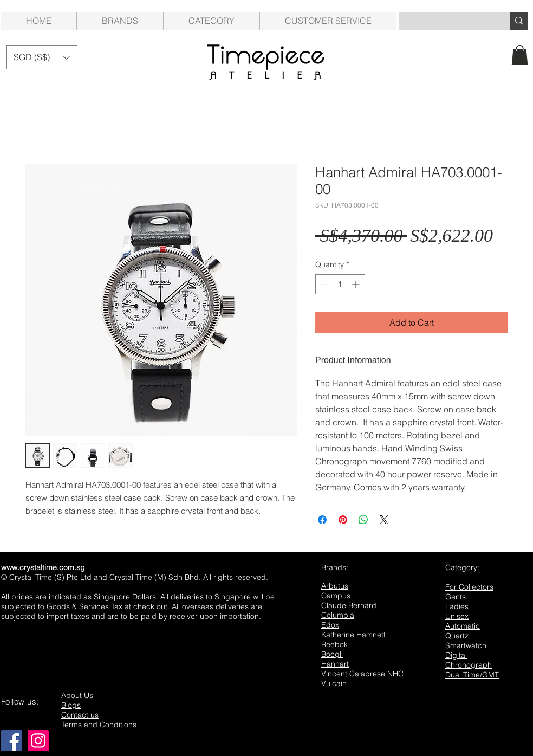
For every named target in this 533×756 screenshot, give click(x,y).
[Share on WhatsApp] (363, 520)
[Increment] (357, 284)
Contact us (80, 715)
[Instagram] (38, 741)
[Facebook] (12, 741)
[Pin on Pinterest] (343, 520)
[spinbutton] (340, 284)
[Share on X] (384, 520)
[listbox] (42, 57)
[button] (211, 21)
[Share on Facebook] (322, 520)
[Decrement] (324, 284)
